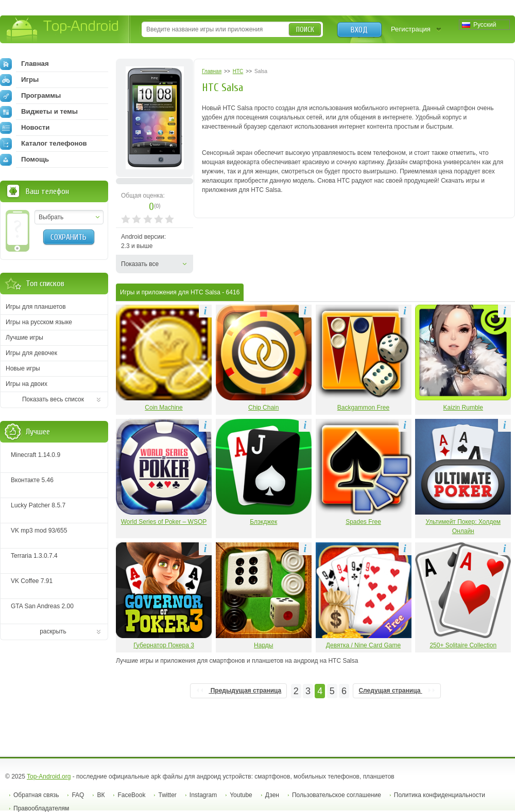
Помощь (24, 160)
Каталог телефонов (44, 144)
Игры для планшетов (36, 307)
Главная (24, 64)
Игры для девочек (31, 353)
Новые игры (23, 368)
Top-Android (63, 30)
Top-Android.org (49, 776)
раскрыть (53, 631)
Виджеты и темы (39, 112)
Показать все (140, 264)
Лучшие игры (24, 338)
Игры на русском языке (39, 322)
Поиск (305, 30)
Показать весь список (53, 399)
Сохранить (68, 237)
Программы (30, 96)
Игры (19, 80)
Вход (359, 30)
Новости (25, 128)
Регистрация (411, 29)
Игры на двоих (27, 384)
